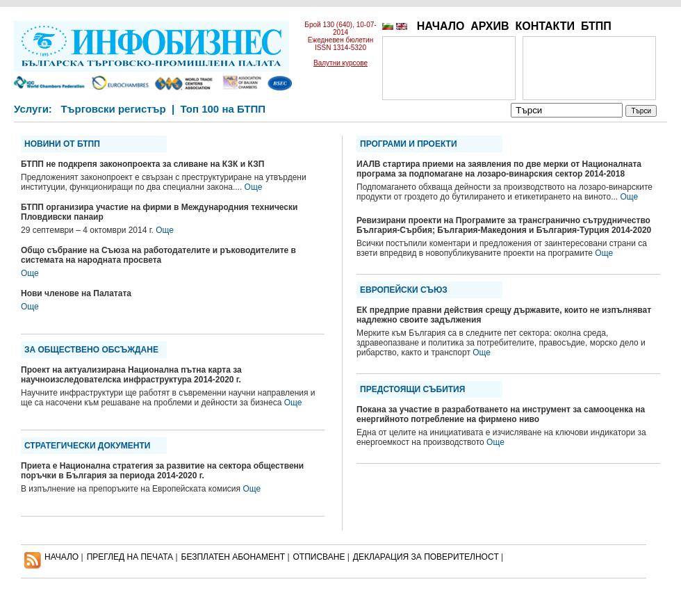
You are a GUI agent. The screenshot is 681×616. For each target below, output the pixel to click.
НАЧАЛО (441, 26)
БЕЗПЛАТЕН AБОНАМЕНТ (233, 557)
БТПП (596, 26)
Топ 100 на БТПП (223, 109)
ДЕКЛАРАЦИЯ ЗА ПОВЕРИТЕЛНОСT (426, 557)
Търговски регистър (113, 109)
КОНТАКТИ (545, 26)
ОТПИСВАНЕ (319, 557)
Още (254, 187)
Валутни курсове (340, 63)
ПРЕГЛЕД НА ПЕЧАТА (130, 557)
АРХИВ (490, 26)
